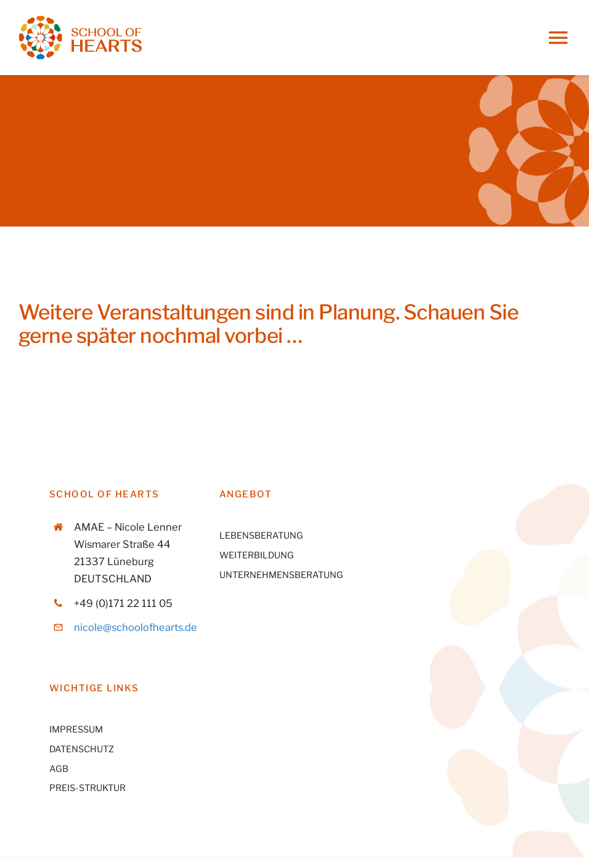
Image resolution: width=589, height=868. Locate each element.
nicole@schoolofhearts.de (136, 627)
